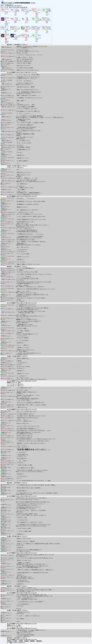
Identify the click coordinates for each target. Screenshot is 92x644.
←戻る (2, 1)
